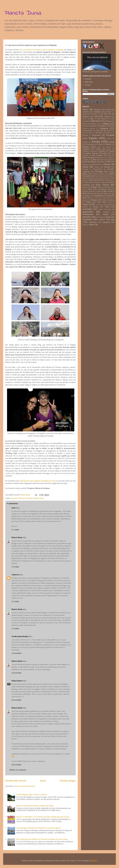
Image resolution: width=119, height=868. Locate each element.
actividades (87, 209)
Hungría (112, 151)
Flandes (108, 144)
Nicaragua (85, 169)
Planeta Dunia (23, 13)
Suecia (109, 196)
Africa (85, 109)
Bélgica (106, 124)
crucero (101, 209)
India (105, 153)
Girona (98, 149)
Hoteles (102, 151)
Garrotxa (108, 147)
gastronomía (88, 212)
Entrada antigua (68, 781)
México (97, 167)
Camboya (85, 126)
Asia (96, 116)
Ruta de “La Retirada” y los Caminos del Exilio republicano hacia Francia (43, 817)
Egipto (108, 133)
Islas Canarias (97, 155)
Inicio (43, 781)
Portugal (94, 187)
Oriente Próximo (99, 174)
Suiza (85, 198)
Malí (109, 162)
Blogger (94, 861)
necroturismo (100, 217)
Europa (96, 142)
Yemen (107, 207)
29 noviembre (17, 700)
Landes (94, 160)
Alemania (97, 110)
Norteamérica (98, 169)
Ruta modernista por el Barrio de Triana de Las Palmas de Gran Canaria (42, 839)
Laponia (109, 160)
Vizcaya (96, 207)
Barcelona (96, 121)
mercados (106, 212)
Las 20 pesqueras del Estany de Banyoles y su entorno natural (38, 828)
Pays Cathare (99, 176)
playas (108, 217)
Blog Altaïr (89, 82)
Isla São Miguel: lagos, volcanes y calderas (32, 795)
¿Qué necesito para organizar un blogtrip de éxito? (38, 481)
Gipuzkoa (86, 149)
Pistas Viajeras (102, 185)
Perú (104, 182)
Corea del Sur (101, 131)
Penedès (98, 182)
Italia (84, 158)
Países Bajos (89, 182)
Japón (92, 158)
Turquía (88, 202)
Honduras (94, 151)
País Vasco (94, 180)
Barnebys (88, 79)
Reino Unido (93, 189)
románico (102, 220)
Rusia (99, 191)
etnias (109, 209)
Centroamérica (87, 131)
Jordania (101, 158)
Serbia (106, 193)
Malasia (93, 162)
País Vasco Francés (108, 180)
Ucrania (109, 202)
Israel (110, 155)
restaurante (87, 219)
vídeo (91, 225)
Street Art (88, 196)
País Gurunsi (106, 178)
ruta (113, 219)
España (93, 138)
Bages (92, 119)
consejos (14, 498)
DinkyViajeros (17, 681)
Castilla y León (105, 126)
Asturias (107, 116)
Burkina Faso (95, 124)
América (86, 112)
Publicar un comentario (18, 770)
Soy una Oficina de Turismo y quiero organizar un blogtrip (42, 50)
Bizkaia (108, 121)
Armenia (94, 114)
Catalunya (104, 128)
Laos (102, 160)
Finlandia (100, 144)
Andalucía (97, 112)
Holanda (85, 151)
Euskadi (111, 142)
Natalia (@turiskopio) (20, 636)
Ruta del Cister (96, 193)
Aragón (85, 114)
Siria (113, 193)
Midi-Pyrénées (96, 164)
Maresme (86, 164)
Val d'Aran (98, 205)
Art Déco (104, 114)
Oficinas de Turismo (25, 498)
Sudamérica (99, 196)
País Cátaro (86, 178)
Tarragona (94, 200)
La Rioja (85, 160)
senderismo (93, 222)
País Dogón (96, 178)
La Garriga (109, 158)
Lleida (85, 162)
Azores (85, 119)
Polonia (85, 187)
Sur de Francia (95, 198)
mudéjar (106, 214)
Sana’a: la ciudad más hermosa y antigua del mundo (35, 806)
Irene (14, 508)
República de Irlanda (89, 191)
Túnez (99, 202)
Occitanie (99, 171)
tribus (84, 225)
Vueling (88, 85)
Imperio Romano (92, 153)
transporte (106, 222)
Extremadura (90, 144)
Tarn (105, 198)
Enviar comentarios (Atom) (25, 786)
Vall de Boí (108, 204)
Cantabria (94, 126)
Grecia (109, 149)
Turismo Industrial (108, 200)
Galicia (99, 147)
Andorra (109, 112)
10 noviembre (17, 653)
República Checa (106, 189)
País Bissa (109, 176)
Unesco (86, 204)
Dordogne (99, 133)
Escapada (110, 135)
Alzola (108, 110)
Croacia (91, 133)
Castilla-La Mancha (89, 129)
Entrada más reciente (16, 781)
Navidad (107, 167)
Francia (86, 147)
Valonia (85, 207)
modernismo (88, 214)
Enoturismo (96, 135)
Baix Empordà (103, 119)
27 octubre (15, 530)
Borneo (85, 124)
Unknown (15, 575)
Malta (102, 162)
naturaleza (87, 217)
